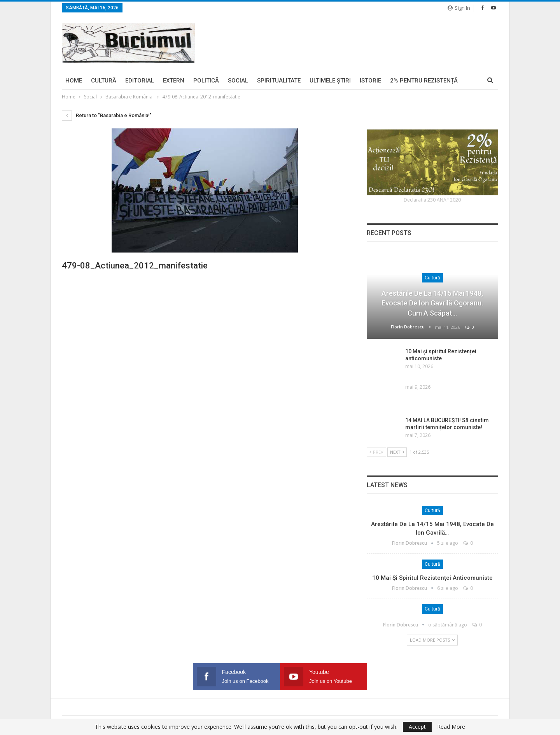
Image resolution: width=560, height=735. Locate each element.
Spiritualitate (279, 81)
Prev (376, 452)
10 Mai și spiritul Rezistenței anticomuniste (432, 578)
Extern (174, 81)
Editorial (140, 81)
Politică (206, 81)
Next (397, 452)
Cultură (104, 81)
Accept (417, 727)
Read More (451, 727)
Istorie (370, 81)
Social (238, 81)
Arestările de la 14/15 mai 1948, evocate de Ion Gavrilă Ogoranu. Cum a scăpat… (432, 303)
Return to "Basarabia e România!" (107, 115)
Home (74, 81)
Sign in (459, 8)
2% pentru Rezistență (424, 81)
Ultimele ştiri (330, 81)
